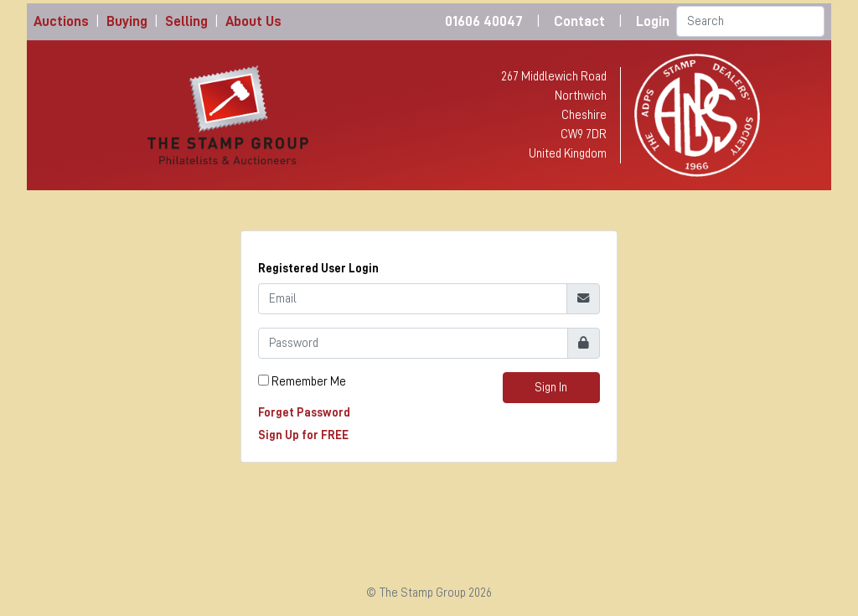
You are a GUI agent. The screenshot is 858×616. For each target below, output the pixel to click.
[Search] (750, 21)
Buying (127, 21)
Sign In (551, 387)
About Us (253, 21)
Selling (186, 21)
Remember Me (309, 381)
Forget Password (304, 412)
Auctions (61, 21)
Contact (579, 21)
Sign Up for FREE (303, 435)
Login (653, 21)
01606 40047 (484, 21)
